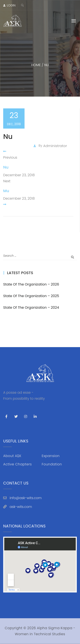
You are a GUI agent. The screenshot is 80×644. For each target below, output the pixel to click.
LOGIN (11, 5)
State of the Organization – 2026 (31, 284)
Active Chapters (17, 464)
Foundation (52, 464)
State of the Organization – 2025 (31, 296)
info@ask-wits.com (26, 498)
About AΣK (12, 456)
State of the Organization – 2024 (31, 308)
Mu (6, 191)
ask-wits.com (21, 507)
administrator (55, 146)
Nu (6, 167)
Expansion (51, 456)
